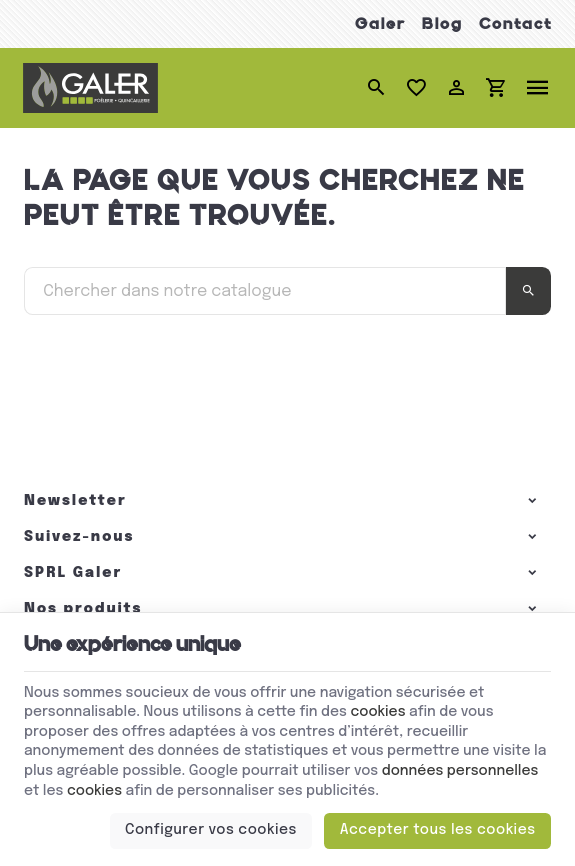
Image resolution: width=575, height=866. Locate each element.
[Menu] (538, 88)
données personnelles (460, 771)
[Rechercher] (376, 88)
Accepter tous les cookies (438, 830)
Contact (515, 23)
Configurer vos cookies (211, 830)
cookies (377, 712)
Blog (442, 23)
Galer (380, 23)
